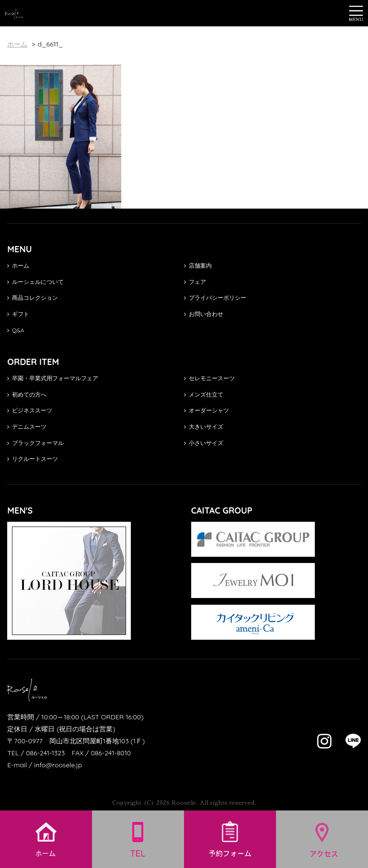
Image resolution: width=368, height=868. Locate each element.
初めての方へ (27, 394)
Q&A (16, 330)
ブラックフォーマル (35, 443)
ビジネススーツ (30, 410)
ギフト (18, 314)
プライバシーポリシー (215, 298)
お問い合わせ (204, 314)
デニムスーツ (27, 427)
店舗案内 (198, 265)
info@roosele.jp (58, 765)
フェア (195, 282)
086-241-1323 (45, 753)
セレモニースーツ (209, 378)
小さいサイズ (204, 443)
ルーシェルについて (35, 282)
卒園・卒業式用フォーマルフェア (53, 378)
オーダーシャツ (207, 410)
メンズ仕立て (204, 394)
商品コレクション (33, 298)
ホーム (18, 265)
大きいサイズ (204, 427)
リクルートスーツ (33, 459)
